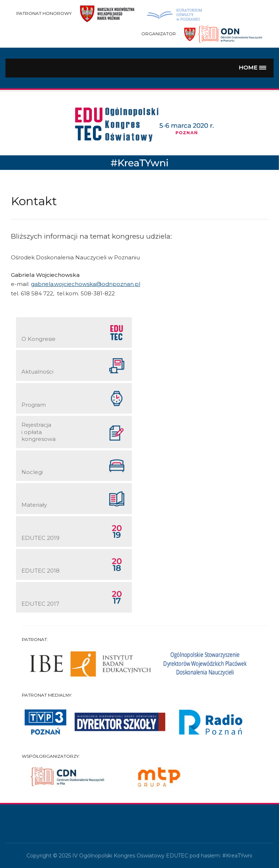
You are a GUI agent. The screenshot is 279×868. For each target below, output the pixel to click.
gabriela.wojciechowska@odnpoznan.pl (86, 284)
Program (73, 399)
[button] (253, 68)
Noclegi (73, 466)
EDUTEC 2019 (73, 532)
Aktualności (73, 366)
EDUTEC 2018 (73, 565)
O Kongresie (73, 333)
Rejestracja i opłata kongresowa (73, 432)
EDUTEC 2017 (73, 598)
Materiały (73, 499)
